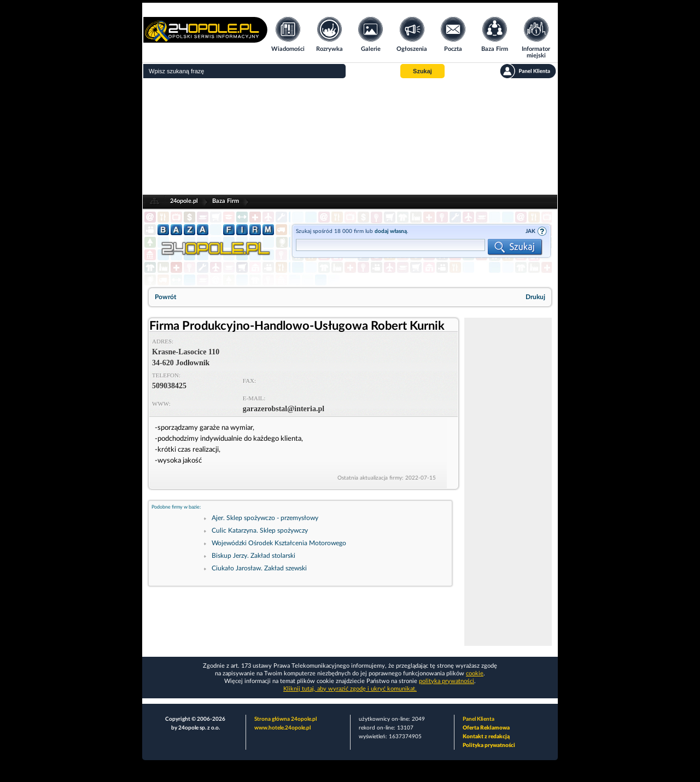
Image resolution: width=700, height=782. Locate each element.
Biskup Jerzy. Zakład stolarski (253, 556)
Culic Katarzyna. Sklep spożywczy (260, 530)
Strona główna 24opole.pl (285, 719)
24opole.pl (184, 201)
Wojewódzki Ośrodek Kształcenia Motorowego (279, 543)
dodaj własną (391, 231)
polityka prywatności (447, 681)
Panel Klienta (479, 719)
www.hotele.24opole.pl (282, 728)
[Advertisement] (350, 137)
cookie (475, 673)
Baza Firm (226, 201)
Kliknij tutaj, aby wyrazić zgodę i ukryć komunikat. (350, 689)
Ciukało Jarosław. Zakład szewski (259, 568)
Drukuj (535, 297)
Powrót (165, 297)
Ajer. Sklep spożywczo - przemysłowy (265, 518)
